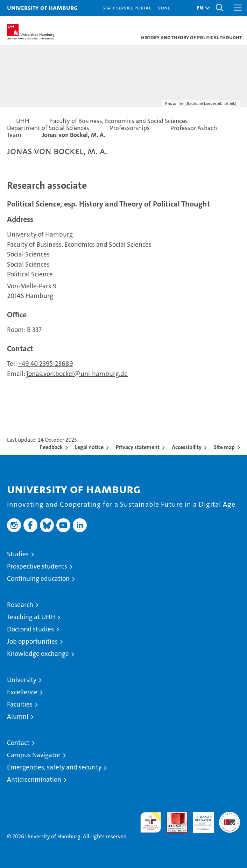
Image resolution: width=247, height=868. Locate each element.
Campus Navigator (34, 755)
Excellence (22, 692)
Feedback (51, 447)
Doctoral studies (30, 629)
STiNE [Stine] (164, 8)
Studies (18, 554)
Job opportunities (32, 641)
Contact (18, 743)
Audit (173, 815)
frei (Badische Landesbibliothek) (207, 103)
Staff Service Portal (127, 8)
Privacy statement (138, 447)
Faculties (20, 704)
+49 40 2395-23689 (46, 364)
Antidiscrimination (34, 779)
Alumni (18, 717)
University (22, 680)
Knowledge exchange (38, 654)
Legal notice (89, 447)
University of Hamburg (42, 8)
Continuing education (38, 578)
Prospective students (37, 566)
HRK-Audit (199, 819)
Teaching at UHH (31, 617)
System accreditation (230, 819)
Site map (224, 447)
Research (20, 605)
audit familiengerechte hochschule (151, 822)
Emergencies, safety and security (54, 767)
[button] (202, 8)
